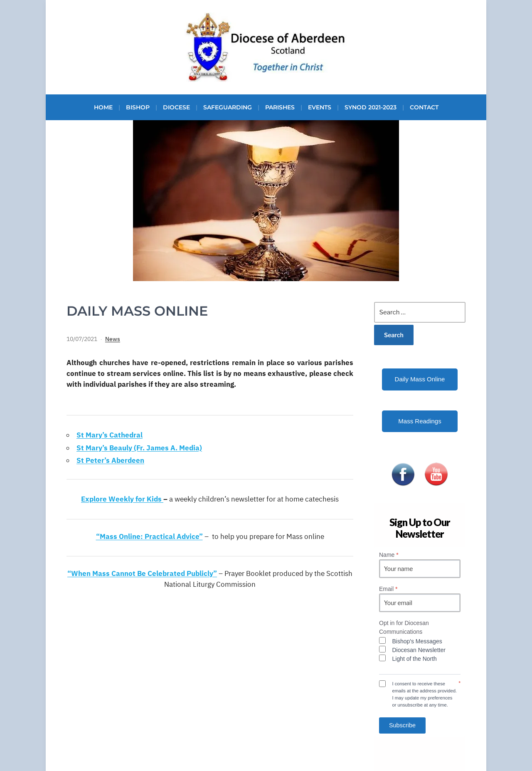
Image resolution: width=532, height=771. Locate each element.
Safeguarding (228, 107)
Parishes (280, 107)
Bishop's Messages (417, 641)
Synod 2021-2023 (371, 107)
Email (388, 589)
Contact (424, 107)
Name (389, 555)
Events (320, 107)
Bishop (138, 107)
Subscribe (402, 725)
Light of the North (415, 659)
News (113, 339)
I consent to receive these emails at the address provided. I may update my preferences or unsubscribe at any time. (425, 694)
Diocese (176, 107)
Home (103, 107)
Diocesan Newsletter (419, 650)
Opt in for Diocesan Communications (404, 627)
